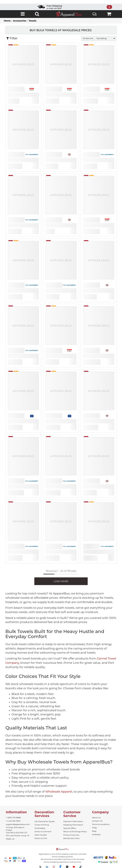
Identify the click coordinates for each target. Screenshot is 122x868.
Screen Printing (42, 825)
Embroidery (40, 828)
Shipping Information (73, 825)
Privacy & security (71, 835)
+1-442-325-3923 (13, 821)
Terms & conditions (101, 824)
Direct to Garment (43, 832)
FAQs (95, 828)
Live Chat (94, 15)
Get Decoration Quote (45, 821)
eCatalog (96, 834)
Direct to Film (41, 838)
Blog (94, 831)
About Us (96, 818)
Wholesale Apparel (59, 792)
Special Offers (70, 828)
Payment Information (73, 821)
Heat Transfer (41, 835)
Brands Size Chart (71, 838)
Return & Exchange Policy (75, 832)
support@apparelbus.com (18, 824)
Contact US (97, 821)
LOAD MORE (61, 581)
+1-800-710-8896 (13, 818)
